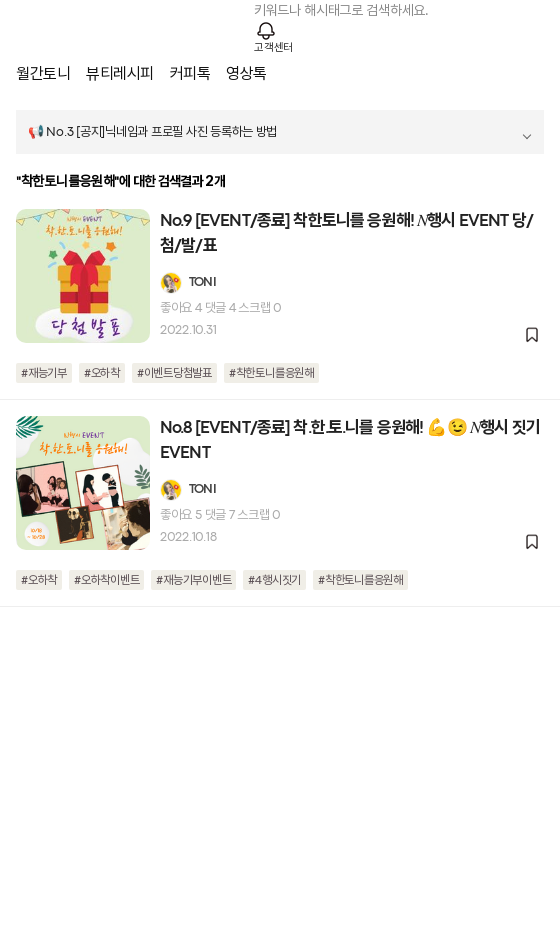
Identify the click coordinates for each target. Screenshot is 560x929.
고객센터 (273, 48)
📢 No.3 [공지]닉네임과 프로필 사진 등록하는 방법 (152, 132)
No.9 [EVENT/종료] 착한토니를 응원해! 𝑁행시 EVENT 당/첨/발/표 (346, 234)
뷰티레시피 (120, 73)
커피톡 (190, 73)
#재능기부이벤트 (193, 581)
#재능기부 (44, 374)
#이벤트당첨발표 (174, 374)
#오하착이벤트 (106, 581)
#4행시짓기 (274, 581)
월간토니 (43, 73)
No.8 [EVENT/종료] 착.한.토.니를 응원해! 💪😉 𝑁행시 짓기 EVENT (350, 441)
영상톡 (246, 73)
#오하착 (102, 374)
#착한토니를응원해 (271, 374)
